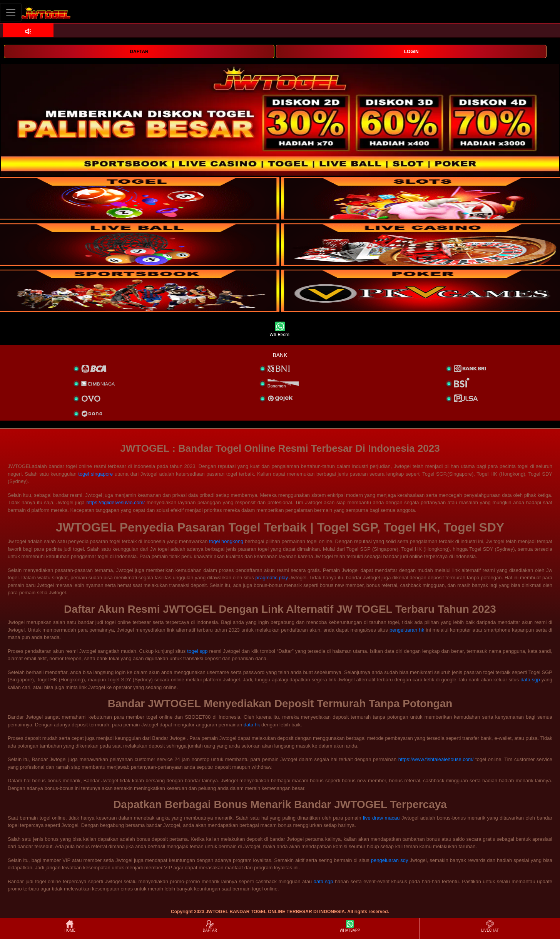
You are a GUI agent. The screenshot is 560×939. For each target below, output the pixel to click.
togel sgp (197, 651)
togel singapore (95, 474)
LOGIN (411, 52)
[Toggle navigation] (11, 13)
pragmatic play (272, 578)
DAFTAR (139, 52)
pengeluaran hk (407, 630)
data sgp (530, 680)
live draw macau (381, 818)
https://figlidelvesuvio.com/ (115, 502)
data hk (252, 725)
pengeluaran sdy (390, 860)
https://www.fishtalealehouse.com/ (436, 759)
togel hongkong (226, 541)
